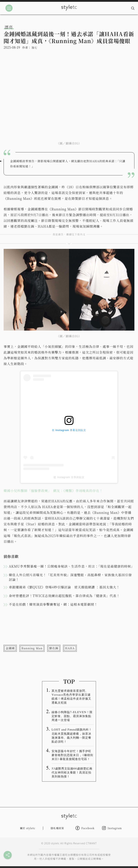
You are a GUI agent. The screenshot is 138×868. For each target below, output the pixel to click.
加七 (34, 48)
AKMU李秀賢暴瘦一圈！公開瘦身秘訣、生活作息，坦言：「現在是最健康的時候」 (72, 566)
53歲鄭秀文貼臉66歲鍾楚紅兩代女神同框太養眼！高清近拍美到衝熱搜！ (72, 772)
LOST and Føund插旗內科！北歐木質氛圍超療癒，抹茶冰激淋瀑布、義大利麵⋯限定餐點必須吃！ (72, 735)
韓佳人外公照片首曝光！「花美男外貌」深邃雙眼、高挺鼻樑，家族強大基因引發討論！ (70, 577)
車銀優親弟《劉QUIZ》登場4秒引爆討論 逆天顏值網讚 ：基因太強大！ (64, 587)
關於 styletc (28, 828)
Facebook (85, 828)
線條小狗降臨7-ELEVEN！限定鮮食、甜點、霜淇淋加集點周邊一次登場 (72, 716)
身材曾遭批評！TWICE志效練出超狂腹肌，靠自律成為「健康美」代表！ (64, 596)
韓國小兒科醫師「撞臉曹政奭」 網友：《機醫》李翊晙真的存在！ (53, 491)
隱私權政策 (57, 828)
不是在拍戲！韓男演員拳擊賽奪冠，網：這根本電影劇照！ (53, 604)
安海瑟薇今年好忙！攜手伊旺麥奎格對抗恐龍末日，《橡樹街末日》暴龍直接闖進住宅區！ (72, 755)
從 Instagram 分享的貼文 (69, 477)
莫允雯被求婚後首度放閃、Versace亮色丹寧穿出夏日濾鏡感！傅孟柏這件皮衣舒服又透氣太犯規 (71, 696)
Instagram (112, 828)
